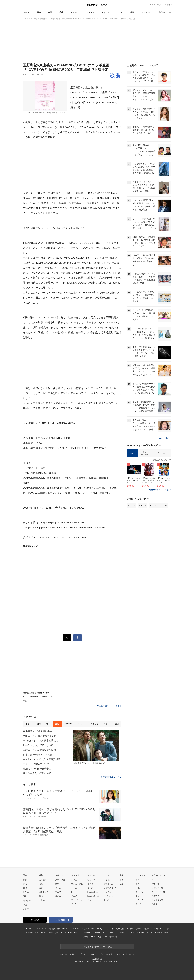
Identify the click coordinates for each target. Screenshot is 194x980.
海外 (50, 12)
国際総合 (27, 901)
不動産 (149, 933)
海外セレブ (44, 892)
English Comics (94, 896)
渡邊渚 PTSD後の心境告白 (37, 769)
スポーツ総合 (61, 880)
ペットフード (83, 937)
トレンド (90, 12)
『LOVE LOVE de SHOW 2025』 (40, 697)
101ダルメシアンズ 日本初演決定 (41, 741)
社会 (25, 880)
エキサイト (168, 5)
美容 (166, 933)
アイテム (130, 929)
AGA (93, 937)
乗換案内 (140, 933)
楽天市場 (142, 506)
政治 (25, 888)
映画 (41, 884)
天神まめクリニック (106, 929)
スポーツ (75, 12)
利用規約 (74, 954)
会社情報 (64, 954)
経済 (25, 884)
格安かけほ (54, 933)
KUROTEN (42, 929)
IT (72, 892)
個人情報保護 (107, 954)
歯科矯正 (158, 933)
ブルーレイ (133, 453)
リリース (156, 880)
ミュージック (155, 453)
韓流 (41, 896)
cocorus (78, 933)
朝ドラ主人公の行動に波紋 (37, 773)
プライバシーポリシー (89, 954)
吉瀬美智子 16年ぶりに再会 (38, 731)
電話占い (148, 929)
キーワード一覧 (158, 892)
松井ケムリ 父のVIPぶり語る (38, 745)
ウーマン (113, 933)
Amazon (132, 506)
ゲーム (74, 888)
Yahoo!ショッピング (158, 506)
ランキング (146, 12)
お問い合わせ (128, 954)
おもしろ (105, 12)
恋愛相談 (97, 933)
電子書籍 (113, 937)
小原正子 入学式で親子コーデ (39, 764)
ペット (90, 900)
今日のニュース (166, 12)
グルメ (74, 896)
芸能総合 (43, 880)
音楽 (41, 888)
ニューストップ (154, 5)
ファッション (77, 900)
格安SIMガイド (32, 933)
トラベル (107, 892)
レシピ (122, 933)
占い (105, 933)
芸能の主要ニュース (111, 777)
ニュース (25, 12)
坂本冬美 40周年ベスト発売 (38, 755)
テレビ (166, 453)
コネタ (90, 884)
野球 (57, 884)
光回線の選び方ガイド (58, 929)
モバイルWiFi (66, 933)
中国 (25, 905)
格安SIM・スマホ (161, 929)
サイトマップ (157, 900)
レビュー (75, 880)
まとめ (26, 892)
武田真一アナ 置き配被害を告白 (40, 736)
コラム (120, 12)
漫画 (132, 12)
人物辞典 (155, 896)
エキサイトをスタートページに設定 (97, 947)
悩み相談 (87, 933)
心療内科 (120, 929)
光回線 (44, 933)
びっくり (91, 880)
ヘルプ (155, 904)
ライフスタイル (110, 888)
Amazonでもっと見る (159, 490)
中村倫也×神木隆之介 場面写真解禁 (42, 759)
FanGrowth (74, 929)
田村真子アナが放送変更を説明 (40, 750)
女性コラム (108, 884)
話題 (122, 884)
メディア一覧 (157, 888)
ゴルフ (58, 892)
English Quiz (93, 892)
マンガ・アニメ (78, 884)
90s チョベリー (110, 896)
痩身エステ (102, 937)
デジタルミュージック (144, 453)
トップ (28, 724)
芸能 (61, 12)
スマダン (107, 880)
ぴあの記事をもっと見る (109, 706)
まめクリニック (88, 929)
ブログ (139, 929)
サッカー (59, 888)
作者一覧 (155, 884)
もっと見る (165, 438)
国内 (39, 12)
